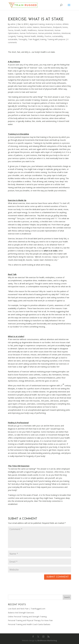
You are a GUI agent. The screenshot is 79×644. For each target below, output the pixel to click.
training (43, 39)
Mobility (40, 36)
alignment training (37, 24)
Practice (48, 36)
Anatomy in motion (54, 24)
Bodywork (57, 27)
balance (36, 27)
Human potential (45, 33)
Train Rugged (34, 39)
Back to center (26, 27)
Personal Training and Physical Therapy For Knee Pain (30, 620)
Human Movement (46, 30)
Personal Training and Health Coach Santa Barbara (29, 624)
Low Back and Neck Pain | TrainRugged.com (27, 609)
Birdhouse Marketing (47, 640)
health (24, 30)
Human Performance (28, 33)
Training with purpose (56, 39)
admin (13, 24)
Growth (17, 30)
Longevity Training (16, 36)
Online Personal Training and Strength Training (27, 617)
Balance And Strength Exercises (21, 613)
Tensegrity (23, 39)
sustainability (58, 36)
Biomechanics (46, 27)
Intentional (66, 33)
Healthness (32, 30)
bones (65, 27)
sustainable (13, 39)
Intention (57, 33)
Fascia (11, 30)
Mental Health (30, 36)
